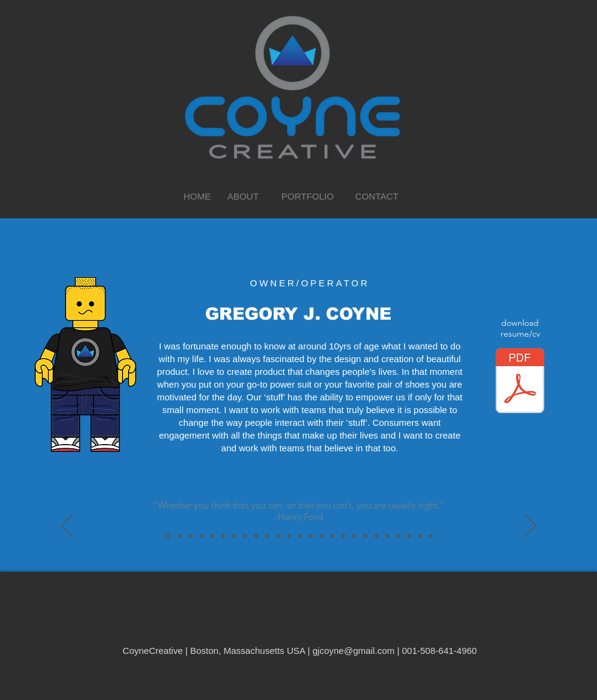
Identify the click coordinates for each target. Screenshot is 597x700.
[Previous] (67, 527)
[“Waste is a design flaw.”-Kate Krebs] (223, 536)
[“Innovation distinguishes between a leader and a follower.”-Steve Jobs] (387, 536)
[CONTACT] (377, 196)
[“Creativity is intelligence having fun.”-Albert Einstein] (212, 536)
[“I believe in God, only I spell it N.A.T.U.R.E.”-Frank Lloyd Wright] (180, 536)
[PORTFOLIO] (308, 196)
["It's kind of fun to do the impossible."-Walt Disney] (191, 536)
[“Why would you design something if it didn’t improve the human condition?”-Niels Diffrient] (201, 536)
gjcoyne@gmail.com (353, 651)
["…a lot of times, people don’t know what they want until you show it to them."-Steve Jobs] (343, 536)
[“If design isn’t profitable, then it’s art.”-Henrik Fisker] (234, 536)
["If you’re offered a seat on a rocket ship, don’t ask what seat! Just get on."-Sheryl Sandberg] (354, 536)
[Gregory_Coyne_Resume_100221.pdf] (520, 382)
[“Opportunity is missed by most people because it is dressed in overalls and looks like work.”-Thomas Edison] (267, 536)
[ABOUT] (243, 196)
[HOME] (197, 196)
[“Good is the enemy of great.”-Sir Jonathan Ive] (376, 536)
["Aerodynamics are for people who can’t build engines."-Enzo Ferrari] (365, 536)
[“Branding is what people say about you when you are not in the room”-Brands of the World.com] (278, 536)
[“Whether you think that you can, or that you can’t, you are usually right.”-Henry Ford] (168, 536)
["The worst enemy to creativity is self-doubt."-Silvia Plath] (289, 536)
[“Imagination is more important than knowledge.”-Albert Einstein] (322, 536)
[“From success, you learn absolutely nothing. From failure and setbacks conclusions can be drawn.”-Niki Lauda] (431, 536)
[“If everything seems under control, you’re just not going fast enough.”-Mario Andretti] (420, 536)
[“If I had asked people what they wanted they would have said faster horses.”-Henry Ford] (300, 536)
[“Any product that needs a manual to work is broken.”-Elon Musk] (398, 536)
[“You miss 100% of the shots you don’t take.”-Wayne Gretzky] (256, 536)
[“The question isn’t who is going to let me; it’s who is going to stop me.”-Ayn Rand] (409, 536)
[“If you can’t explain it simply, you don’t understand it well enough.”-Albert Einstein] (245, 536)
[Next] (530, 527)
